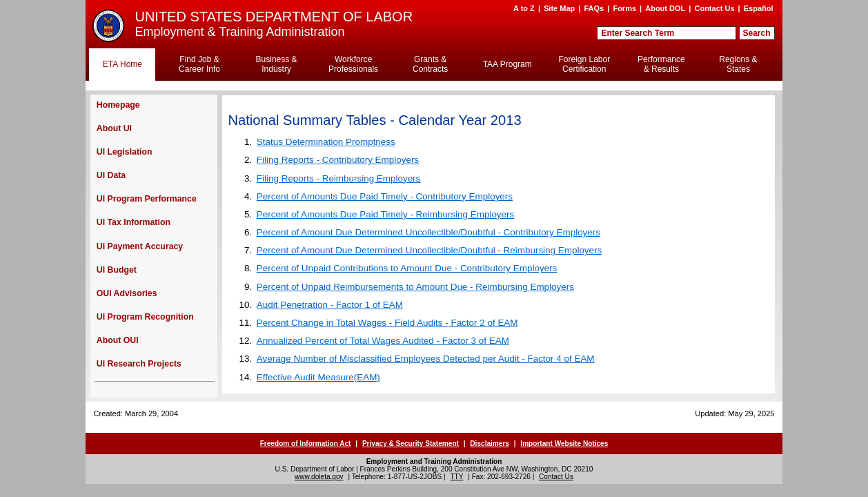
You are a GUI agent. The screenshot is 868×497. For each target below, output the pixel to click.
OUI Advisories (127, 293)
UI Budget (117, 270)
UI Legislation (125, 152)
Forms (624, 8)
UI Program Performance (147, 199)
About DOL (665, 8)
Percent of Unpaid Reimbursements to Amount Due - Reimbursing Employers (415, 287)
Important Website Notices (564, 444)
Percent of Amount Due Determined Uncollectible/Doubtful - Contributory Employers (428, 232)
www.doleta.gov (319, 477)
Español (759, 8)
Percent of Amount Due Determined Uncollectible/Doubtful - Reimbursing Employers (429, 250)
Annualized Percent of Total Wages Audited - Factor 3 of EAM (383, 341)
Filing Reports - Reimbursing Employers (338, 178)
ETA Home (122, 64)
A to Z (524, 8)
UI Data (111, 175)
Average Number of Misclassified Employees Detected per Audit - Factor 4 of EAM (426, 359)
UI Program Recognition (145, 317)
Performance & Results (661, 64)
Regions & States (738, 64)
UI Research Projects (139, 364)
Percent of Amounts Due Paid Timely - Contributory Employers (385, 196)
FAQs (594, 8)
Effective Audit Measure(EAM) (318, 377)
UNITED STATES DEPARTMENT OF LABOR (274, 17)
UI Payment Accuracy (140, 246)
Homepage (118, 105)
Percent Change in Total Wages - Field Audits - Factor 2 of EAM (387, 323)
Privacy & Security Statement (411, 444)
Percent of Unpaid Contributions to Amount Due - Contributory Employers (407, 268)
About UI (114, 128)
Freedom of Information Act (306, 444)
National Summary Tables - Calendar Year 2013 (375, 120)
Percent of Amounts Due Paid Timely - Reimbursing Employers (385, 214)
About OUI (118, 340)
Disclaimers (490, 444)
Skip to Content (421, 6)
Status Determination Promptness (326, 142)
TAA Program (507, 64)
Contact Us (714, 8)
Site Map (559, 8)
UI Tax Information (134, 222)
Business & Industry (277, 64)
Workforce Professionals (353, 64)
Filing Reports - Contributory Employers (338, 160)
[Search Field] (667, 33)
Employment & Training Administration (239, 32)
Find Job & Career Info (199, 64)
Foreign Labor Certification (584, 64)
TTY (456, 477)
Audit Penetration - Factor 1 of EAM (330, 305)
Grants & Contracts (430, 64)
